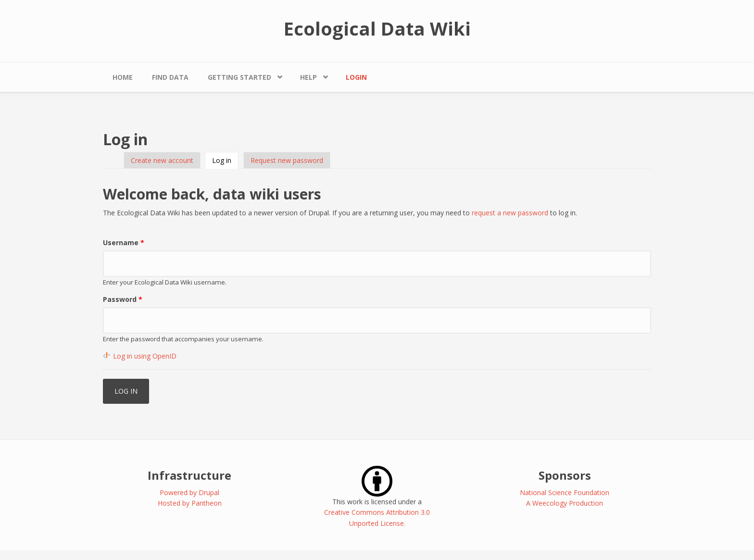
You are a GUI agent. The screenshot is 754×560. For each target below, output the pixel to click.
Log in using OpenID (145, 356)
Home (123, 77)
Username (124, 243)
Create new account (162, 160)
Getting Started (239, 77)
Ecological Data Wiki (377, 28)
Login (356, 77)
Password (123, 299)
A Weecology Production (565, 503)
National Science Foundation (565, 492)
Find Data (170, 77)
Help (308, 77)
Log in (225, 160)
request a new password (510, 213)
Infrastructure (189, 475)
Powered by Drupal (189, 492)
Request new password (287, 160)
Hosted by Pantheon (190, 503)
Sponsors (565, 475)
